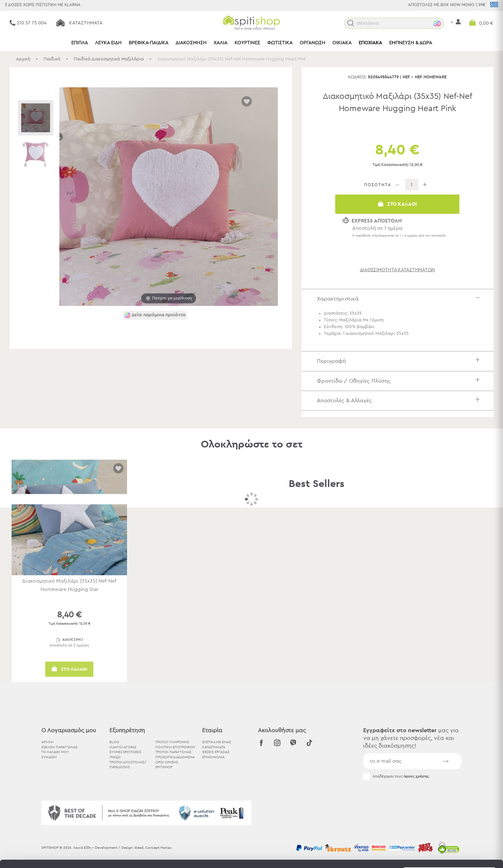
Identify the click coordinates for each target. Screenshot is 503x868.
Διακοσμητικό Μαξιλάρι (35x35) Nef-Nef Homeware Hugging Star (69, 585)
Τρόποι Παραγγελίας (173, 752)
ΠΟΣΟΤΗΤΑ (378, 185)
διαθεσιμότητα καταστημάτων (398, 270)
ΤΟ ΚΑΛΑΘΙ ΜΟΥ (55, 752)
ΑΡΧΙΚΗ (47, 742)
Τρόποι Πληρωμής (172, 742)
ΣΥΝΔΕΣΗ (49, 757)
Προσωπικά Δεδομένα (175, 757)
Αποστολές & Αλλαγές (400, 400)
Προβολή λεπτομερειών (354, 855)
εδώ (201, 815)
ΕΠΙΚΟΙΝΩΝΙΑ (213, 757)
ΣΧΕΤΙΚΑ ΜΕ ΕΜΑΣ (217, 742)
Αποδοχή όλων (449, 797)
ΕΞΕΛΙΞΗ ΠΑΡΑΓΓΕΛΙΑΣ (60, 747)
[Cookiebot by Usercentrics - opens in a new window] (42, 855)
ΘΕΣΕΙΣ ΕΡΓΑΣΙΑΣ (216, 752)
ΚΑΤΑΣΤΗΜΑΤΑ (214, 747)
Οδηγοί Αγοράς (123, 747)
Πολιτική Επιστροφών (175, 747)
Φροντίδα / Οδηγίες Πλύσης (400, 381)
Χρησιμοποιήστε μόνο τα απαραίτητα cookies (449, 822)
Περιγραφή (400, 361)
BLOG (114, 742)
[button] (351, 23)
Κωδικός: (357, 77)
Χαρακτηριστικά (400, 299)
